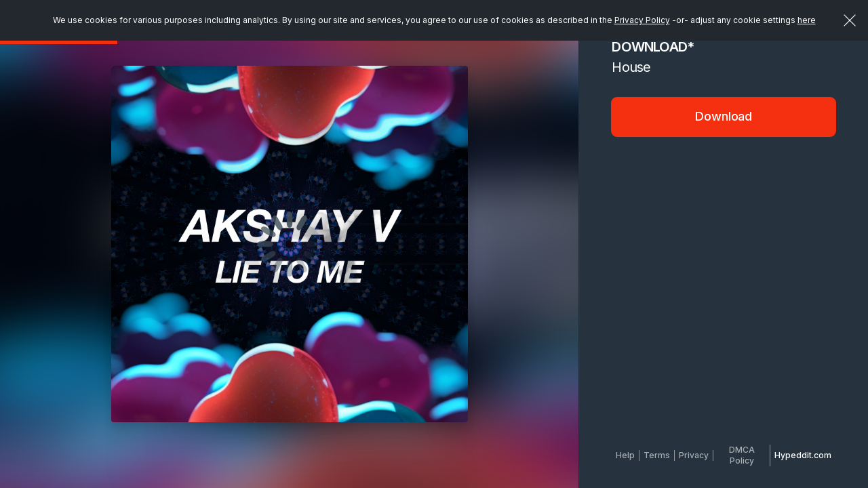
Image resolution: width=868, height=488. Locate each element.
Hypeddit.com (803, 455)
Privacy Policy (642, 20)
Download (724, 116)
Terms (657, 455)
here (807, 20)
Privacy (694, 455)
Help (625, 455)
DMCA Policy (742, 455)
